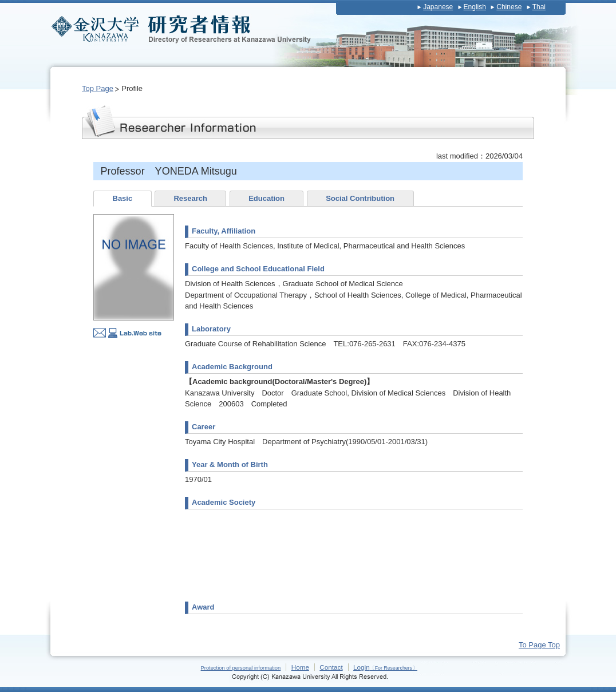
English (475, 7)
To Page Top (539, 645)
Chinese (509, 7)
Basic (123, 198)
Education (266, 198)
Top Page (98, 88)
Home (300, 667)
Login (385, 667)
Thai (539, 7)
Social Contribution (360, 198)
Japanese (438, 7)
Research (190, 198)
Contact (331, 667)
